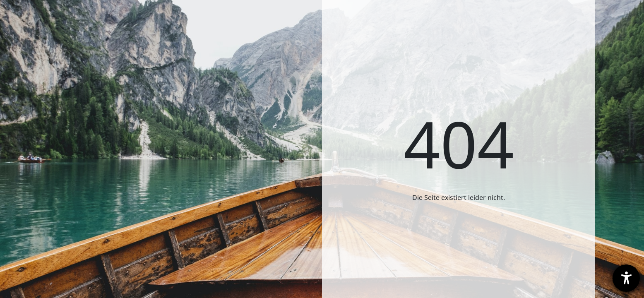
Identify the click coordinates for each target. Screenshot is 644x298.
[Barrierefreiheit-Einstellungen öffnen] (626, 278)
